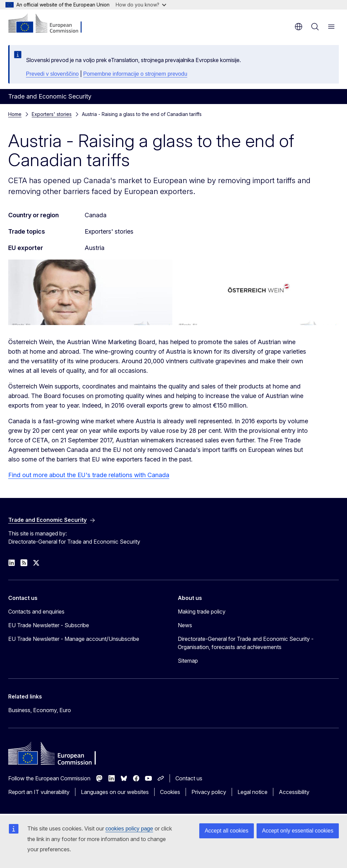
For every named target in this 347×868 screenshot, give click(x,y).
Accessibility (294, 792)
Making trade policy (202, 612)
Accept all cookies (227, 831)
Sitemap (188, 661)
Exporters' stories (52, 114)
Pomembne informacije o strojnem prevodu (135, 74)
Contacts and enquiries (36, 612)
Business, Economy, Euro (40, 710)
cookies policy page (129, 829)
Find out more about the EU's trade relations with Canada (89, 475)
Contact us (189, 778)
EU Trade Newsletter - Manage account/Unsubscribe (74, 639)
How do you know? (141, 5)
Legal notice (252, 792)
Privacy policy (209, 792)
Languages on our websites (115, 792)
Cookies (170, 792)
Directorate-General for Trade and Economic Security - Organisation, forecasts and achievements (246, 643)
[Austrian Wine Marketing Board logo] (257, 292)
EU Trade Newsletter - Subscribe (49, 625)
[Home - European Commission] (50, 24)
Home (15, 114)
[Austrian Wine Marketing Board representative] (90, 292)
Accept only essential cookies (298, 831)
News (185, 625)
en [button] (299, 27)
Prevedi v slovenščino (52, 74)
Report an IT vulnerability (39, 792)
